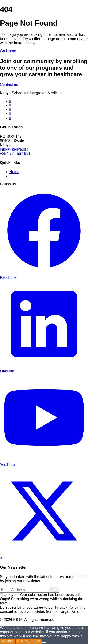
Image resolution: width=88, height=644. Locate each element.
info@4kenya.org (14, 149)
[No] (44, 642)
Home (14, 172)
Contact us (9, 84)
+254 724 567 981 (15, 153)
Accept (8, 641)
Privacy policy (29, 641)
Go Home (8, 51)
